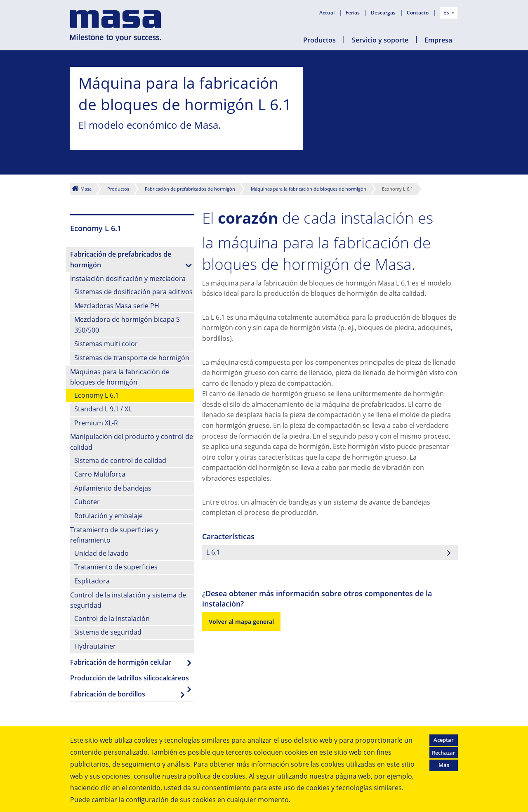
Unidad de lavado (101, 553)
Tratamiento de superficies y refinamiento (114, 535)
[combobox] (449, 13)
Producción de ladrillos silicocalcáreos (130, 678)
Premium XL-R (96, 423)
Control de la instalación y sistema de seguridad (128, 600)
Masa (86, 189)
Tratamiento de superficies (116, 567)
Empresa (438, 40)
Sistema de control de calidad (120, 460)
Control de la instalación (112, 618)
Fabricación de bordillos (108, 694)
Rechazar (444, 753)
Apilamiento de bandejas (113, 488)
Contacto (418, 13)
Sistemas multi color (106, 344)
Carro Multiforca (100, 474)
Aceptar (444, 740)
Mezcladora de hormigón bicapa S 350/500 (127, 325)
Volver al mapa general (241, 622)
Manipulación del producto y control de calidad (132, 442)
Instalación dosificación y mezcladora (128, 279)
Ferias (353, 13)
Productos (319, 40)
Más (444, 765)
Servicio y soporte (380, 40)
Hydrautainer (95, 646)
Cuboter (87, 502)
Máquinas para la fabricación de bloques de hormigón (309, 189)
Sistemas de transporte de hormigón (132, 358)
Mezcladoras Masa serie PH (117, 306)
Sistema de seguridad (108, 632)
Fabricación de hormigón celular (121, 662)
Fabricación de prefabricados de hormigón (190, 189)
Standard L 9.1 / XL (103, 409)
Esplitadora (92, 581)
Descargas (384, 13)
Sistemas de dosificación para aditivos (133, 292)
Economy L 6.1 (97, 395)
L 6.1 (213, 552)
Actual (328, 13)
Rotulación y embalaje (108, 516)
